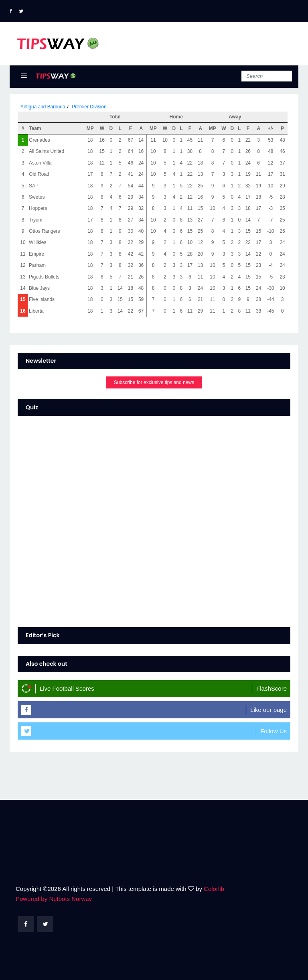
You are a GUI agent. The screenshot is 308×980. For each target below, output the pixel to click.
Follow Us (274, 731)
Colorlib (214, 889)
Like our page (268, 710)
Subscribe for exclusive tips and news (154, 382)
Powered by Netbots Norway (54, 899)
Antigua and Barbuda (43, 107)
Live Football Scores (67, 688)
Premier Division (90, 107)
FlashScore (272, 688)
